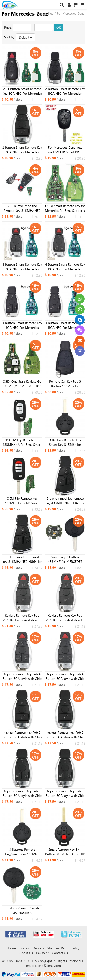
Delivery (38, 948)
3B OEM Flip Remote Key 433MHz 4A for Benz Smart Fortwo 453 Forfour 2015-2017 (22, 442)
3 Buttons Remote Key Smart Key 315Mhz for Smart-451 (65, 442)
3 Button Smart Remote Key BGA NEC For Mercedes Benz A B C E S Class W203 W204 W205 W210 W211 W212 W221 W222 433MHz (22, 325)
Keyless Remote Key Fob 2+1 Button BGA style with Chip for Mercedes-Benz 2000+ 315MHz (65, 618)
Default (26, 37)
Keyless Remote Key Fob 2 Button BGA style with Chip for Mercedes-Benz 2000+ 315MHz (65, 735)
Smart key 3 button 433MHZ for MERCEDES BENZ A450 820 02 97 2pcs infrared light (65, 559)
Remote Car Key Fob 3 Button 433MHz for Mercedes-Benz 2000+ (65, 384)
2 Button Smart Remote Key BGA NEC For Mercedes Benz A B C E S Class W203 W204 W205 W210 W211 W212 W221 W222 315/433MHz (22, 150)
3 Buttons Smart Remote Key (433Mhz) (22, 910)
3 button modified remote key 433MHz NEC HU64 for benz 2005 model (65, 501)
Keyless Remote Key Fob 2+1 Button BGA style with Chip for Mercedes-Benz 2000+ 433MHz (22, 618)
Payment (42, 953)
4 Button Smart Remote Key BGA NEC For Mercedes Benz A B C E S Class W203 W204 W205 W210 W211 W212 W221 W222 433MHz (22, 267)
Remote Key (45, 13)
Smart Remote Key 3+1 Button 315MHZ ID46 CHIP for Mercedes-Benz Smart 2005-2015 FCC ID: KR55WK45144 (65, 852)
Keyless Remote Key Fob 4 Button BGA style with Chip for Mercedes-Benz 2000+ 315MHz (65, 676)
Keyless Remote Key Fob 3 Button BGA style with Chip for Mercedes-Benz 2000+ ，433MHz (22, 793)
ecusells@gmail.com (47, 965)
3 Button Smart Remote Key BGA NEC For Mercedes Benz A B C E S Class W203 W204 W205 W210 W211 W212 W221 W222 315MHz (65, 325)
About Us (26, 953)
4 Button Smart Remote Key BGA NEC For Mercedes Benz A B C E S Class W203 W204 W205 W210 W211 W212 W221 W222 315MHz (65, 267)
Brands (25, 948)
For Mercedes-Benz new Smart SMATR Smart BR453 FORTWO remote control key (65, 150)
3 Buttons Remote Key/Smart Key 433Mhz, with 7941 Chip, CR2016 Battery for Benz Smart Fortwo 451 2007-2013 (22, 852)
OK (59, 27)
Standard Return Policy (63, 948)
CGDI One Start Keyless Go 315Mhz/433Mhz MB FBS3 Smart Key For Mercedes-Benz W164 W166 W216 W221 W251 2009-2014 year (22, 384)
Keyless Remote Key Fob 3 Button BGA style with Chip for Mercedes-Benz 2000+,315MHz (65, 793)
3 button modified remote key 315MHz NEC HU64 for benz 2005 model (22, 559)
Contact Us (60, 953)
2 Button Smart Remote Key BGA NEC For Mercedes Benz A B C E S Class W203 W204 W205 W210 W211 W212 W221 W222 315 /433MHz (65, 91)
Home (29, 13)
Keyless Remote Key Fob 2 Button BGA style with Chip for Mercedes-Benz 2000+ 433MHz (22, 735)
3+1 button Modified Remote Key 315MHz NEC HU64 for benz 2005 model (22, 208)
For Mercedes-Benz (71, 13)
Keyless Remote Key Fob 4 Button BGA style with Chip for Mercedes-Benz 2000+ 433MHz (22, 676)
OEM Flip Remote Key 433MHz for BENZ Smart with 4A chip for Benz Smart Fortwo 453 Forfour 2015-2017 (22, 501)
